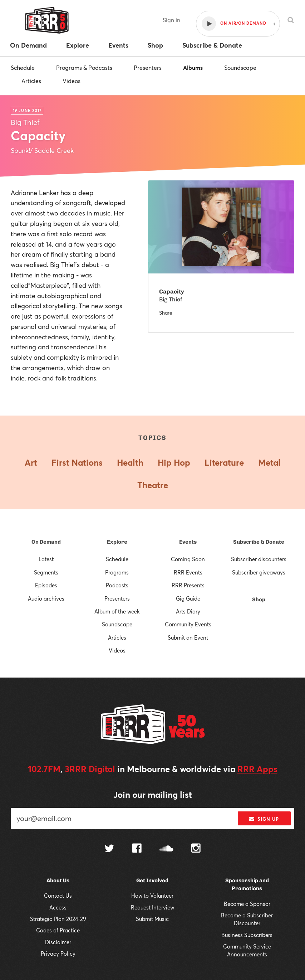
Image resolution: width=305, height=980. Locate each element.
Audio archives (46, 598)
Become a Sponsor (247, 904)
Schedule (23, 67)
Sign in (171, 20)
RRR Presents (188, 585)
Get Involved (152, 880)
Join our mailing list (153, 795)
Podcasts (117, 585)
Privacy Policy (58, 954)
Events (188, 542)
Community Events (188, 624)
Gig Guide (188, 598)
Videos (72, 81)
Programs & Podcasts (84, 67)
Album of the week (117, 611)
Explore (117, 542)
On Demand (46, 542)
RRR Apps (257, 769)
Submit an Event (188, 637)
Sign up (264, 819)
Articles (31, 81)
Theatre (153, 485)
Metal (269, 462)
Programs (117, 572)
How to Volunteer (152, 896)
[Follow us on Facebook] (137, 849)
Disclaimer (58, 942)
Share (166, 313)
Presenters (148, 67)
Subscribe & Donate (259, 542)
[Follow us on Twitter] (109, 849)
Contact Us (58, 896)
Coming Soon (188, 559)
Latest (46, 559)
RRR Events (188, 572)
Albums (193, 67)
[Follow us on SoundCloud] (166, 849)
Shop (259, 600)
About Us (58, 880)
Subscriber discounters (259, 559)
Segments (46, 572)
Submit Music (152, 919)
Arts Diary (188, 611)
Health (130, 462)
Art (31, 462)
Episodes (46, 585)
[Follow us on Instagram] (196, 849)
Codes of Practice (58, 930)
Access (58, 907)
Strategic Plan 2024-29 (58, 919)
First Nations (77, 462)
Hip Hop (174, 462)
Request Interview (152, 907)
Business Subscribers (247, 935)
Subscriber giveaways (259, 572)
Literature (224, 462)
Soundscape (240, 67)
